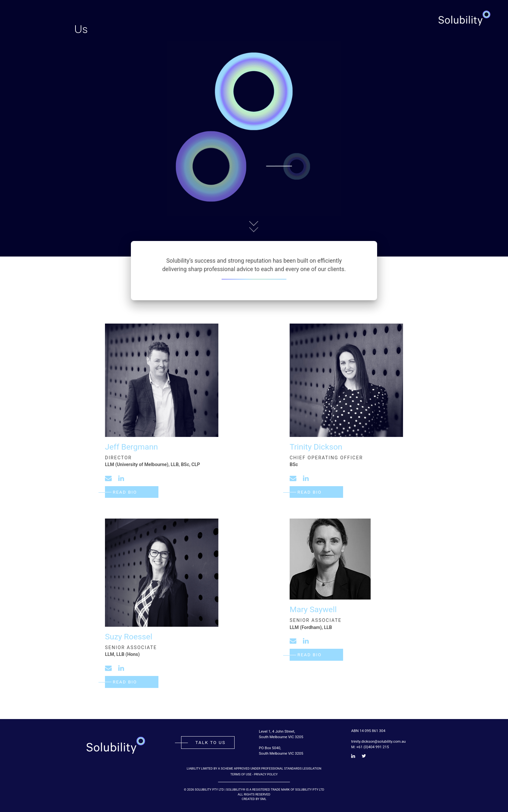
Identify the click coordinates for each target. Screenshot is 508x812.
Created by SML (254, 799)
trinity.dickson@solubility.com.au (378, 741)
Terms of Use (241, 774)
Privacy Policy (266, 774)
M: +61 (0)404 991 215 (370, 747)
